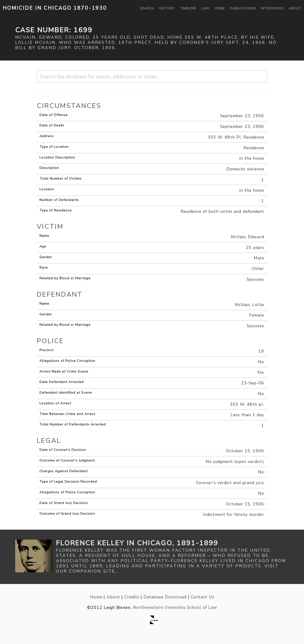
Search (147, 8)
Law (205, 8)
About (295, 8)
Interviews (272, 8)
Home (96, 597)
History (167, 8)
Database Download (165, 597)
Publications (243, 8)
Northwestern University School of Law (175, 607)
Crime (220, 8)
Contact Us (202, 597)
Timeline (188, 8)
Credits (132, 597)
